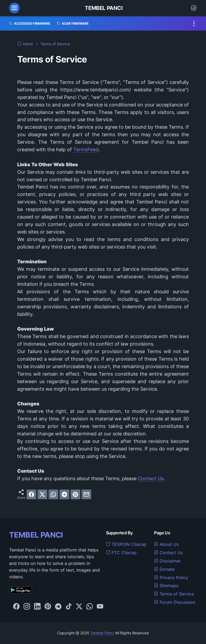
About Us (166, 544)
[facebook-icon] (16, 607)
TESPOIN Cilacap (126, 544)
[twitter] (42, 494)
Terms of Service (174, 594)
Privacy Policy (171, 578)
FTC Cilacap (121, 553)
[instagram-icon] (27, 607)
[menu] (14, 8)
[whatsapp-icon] (90, 607)
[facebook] (31, 494)
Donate (164, 569)
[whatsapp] (53, 494)
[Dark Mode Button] (194, 8)
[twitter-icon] (79, 607)
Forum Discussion (175, 602)
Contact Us (151, 478)
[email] (86, 494)
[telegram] (64, 494)
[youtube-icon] (100, 607)
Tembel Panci (104, 8)
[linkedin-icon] (37, 607)
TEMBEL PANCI (36, 535)
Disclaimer (167, 561)
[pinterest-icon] (48, 607)
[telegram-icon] (58, 607)
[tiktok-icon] (69, 607)
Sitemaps (166, 586)
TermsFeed (86, 149)
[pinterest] (75, 494)
